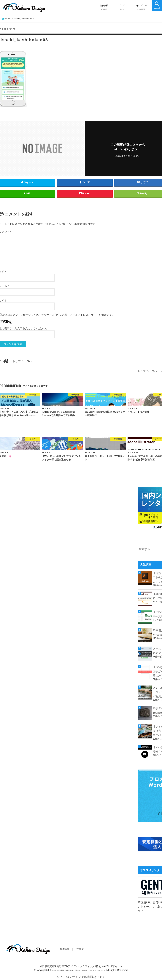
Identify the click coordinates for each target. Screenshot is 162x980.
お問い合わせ (141, 7)
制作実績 (104, 7)
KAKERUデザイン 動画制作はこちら (81, 975)
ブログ (122, 7)
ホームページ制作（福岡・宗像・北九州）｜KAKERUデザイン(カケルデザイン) (79, 968)
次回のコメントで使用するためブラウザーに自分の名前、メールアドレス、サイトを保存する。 (58, 315)
